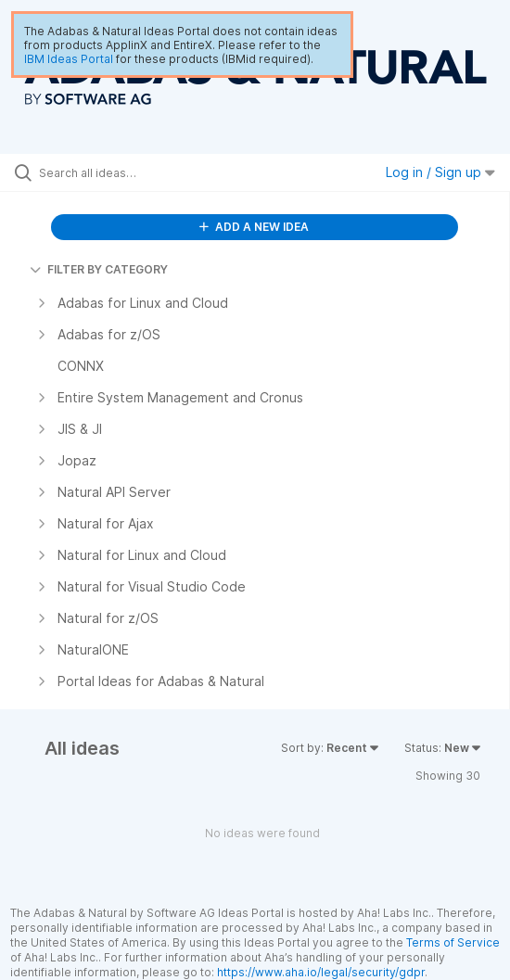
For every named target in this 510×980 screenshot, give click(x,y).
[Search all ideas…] (144, 172)
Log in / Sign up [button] (440, 172)
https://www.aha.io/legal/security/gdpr (321, 972)
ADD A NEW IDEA (254, 227)
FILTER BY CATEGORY (99, 269)
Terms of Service (453, 942)
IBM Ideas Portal (69, 59)
